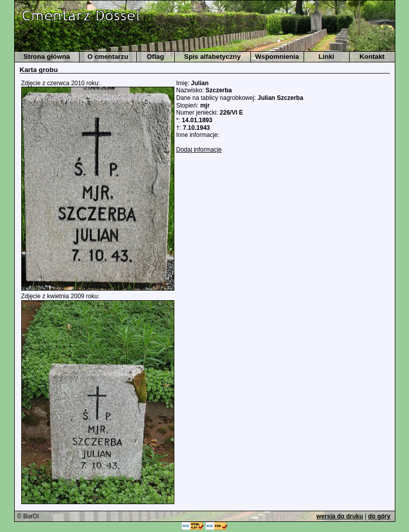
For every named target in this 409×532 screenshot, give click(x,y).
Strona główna (47, 57)
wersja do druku (340, 516)
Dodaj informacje (199, 150)
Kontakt (372, 57)
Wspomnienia (277, 57)
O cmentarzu (108, 57)
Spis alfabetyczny (212, 57)
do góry (379, 516)
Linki (326, 57)
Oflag (155, 57)
